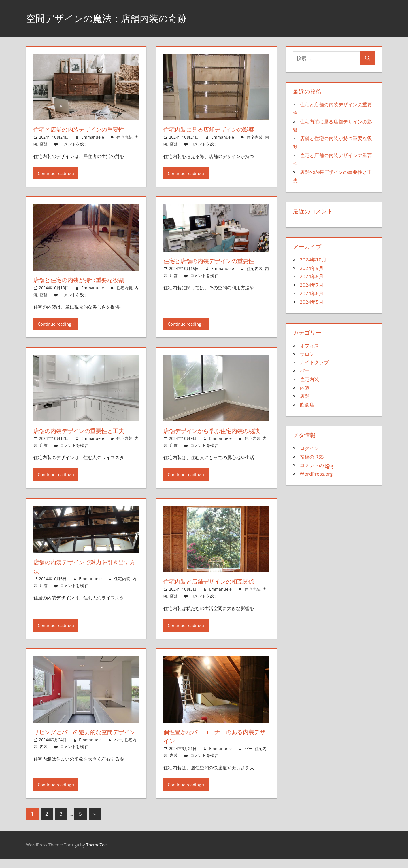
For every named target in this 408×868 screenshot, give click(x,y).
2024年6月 (312, 293)
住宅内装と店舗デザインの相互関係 (214, 590)
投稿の (312, 457)
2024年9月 (312, 268)
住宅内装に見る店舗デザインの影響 (214, 129)
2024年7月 (312, 285)
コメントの (316, 465)
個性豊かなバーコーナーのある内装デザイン (214, 745)
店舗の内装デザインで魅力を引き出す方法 (84, 575)
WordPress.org (316, 474)
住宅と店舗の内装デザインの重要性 (84, 129)
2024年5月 (312, 302)
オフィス (309, 346)
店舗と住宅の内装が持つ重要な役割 (84, 280)
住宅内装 (124, 137)
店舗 (44, 144)
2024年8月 (312, 276)
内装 (44, 764)
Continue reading (54, 173)
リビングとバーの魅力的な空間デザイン (85, 745)
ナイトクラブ (314, 362)
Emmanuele (93, 137)
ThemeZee (96, 854)
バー (118, 757)
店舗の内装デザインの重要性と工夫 (84, 431)
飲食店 (307, 405)
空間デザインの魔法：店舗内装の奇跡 (114, 18)
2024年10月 (313, 260)
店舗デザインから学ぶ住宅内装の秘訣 (214, 435)
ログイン (309, 448)
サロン (307, 354)
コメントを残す (74, 144)
